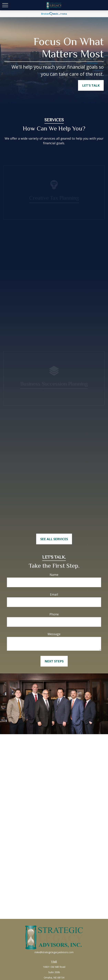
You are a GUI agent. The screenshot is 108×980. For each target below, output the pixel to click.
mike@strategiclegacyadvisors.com (54, 952)
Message (54, 634)
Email (54, 594)
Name (54, 575)
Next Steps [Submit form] (54, 661)
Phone (54, 614)
